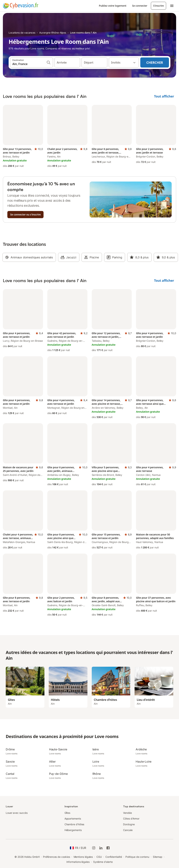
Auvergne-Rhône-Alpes (53, 33)
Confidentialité (114, 857)
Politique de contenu (137, 857)
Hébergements (73, 830)
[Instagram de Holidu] (94, 848)
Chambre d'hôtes (74, 824)
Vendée (127, 813)
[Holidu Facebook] (108, 848)
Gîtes (67, 813)
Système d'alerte (103, 862)
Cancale (128, 830)
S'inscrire (158, 6)
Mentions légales (83, 857)
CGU (99, 857)
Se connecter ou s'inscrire (25, 214)
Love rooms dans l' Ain (83, 33)
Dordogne (129, 824)
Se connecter (140, 6)
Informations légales (78, 862)
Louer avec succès (17, 813)
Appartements (73, 819)
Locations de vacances (22, 33)
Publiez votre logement (113, 6)
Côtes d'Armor (131, 819)
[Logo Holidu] (21, 6)
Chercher (155, 62)
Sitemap (158, 857)
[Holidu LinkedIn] (101, 848)
